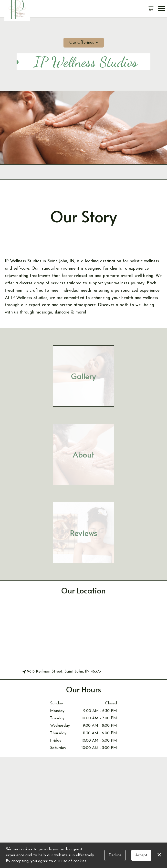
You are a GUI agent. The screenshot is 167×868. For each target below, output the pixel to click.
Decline (115, 855)
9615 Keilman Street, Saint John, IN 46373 (62, 672)
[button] (151, 8)
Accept (141, 855)
